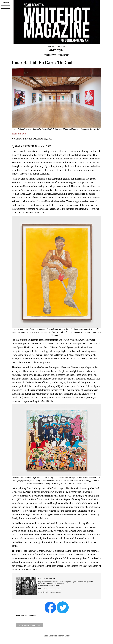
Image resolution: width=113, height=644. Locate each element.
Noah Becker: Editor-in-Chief (56, 636)
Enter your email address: (26, 616)
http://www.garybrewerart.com (53, 589)
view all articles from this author (50, 592)
